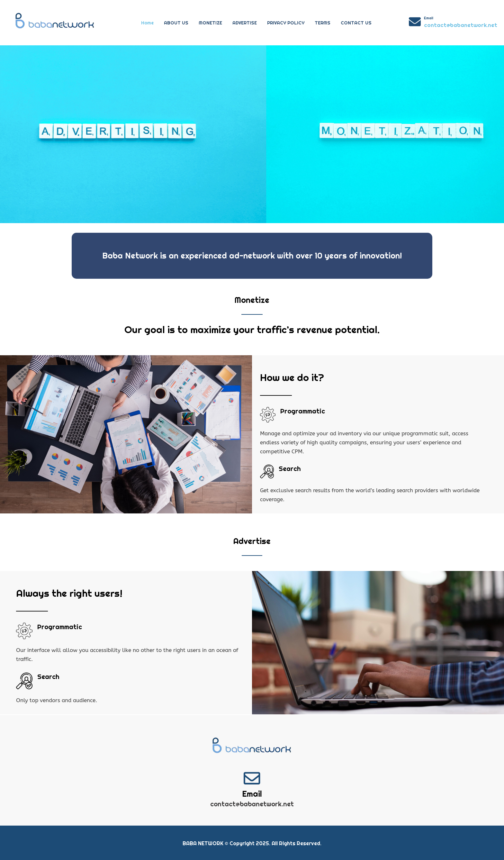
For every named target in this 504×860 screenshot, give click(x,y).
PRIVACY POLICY (286, 23)
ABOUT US (176, 23)
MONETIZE (210, 23)
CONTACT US (356, 23)
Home (147, 23)
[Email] (415, 22)
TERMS (323, 23)
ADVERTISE (245, 23)
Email (429, 18)
